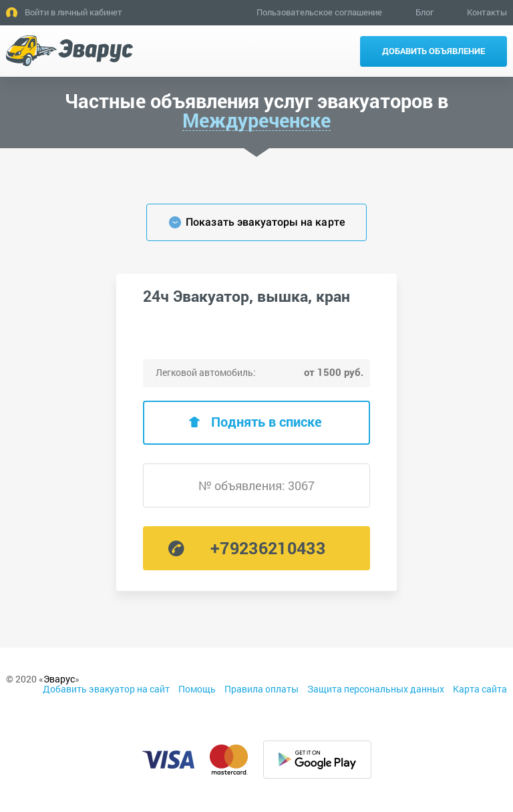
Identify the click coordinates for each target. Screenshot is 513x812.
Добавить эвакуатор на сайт (106, 689)
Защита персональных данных (376, 689)
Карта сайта (480, 689)
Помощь (197, 689)
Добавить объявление (434, 51)
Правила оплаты (262, 689)
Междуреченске (256, 121)
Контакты (487, 12)
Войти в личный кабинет (73, 12)
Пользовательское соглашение (319, 12)
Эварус (59, 679)
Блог (424, 12)
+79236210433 (268, 548)
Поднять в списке (267, 421)
